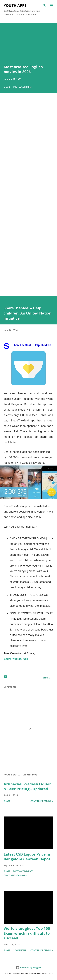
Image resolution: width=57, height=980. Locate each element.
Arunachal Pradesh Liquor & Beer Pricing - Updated (27, 786)
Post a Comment (23, 87)
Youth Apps (15, 5)
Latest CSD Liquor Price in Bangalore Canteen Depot (27, 857)
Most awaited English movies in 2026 (23, 69)
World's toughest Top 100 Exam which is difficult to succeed (27, 933)
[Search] (44, 5)
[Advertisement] (28, 199)
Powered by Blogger (29, 968)
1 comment (20, 950)
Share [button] (7, 87)
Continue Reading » (42, 801)
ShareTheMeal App (16, 659)
